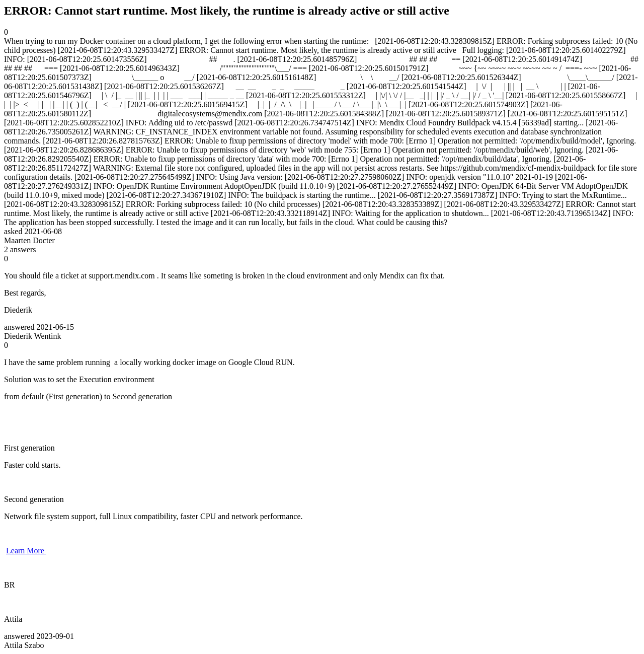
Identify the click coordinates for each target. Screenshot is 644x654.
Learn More (26, 551)
